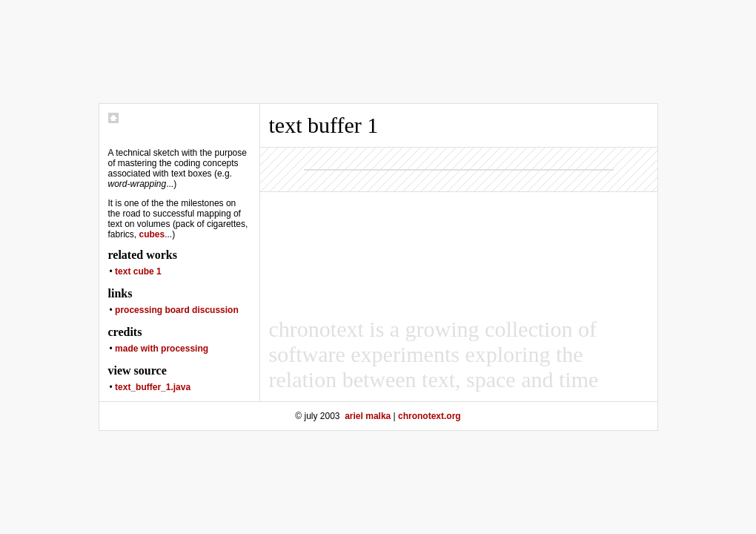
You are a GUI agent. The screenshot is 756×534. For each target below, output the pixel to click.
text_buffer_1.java (153, 387)
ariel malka (368, 416)
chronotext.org (430, 416)
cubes (152, 234)
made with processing (162, 349)
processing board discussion (177, 310)
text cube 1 (138, 271)
